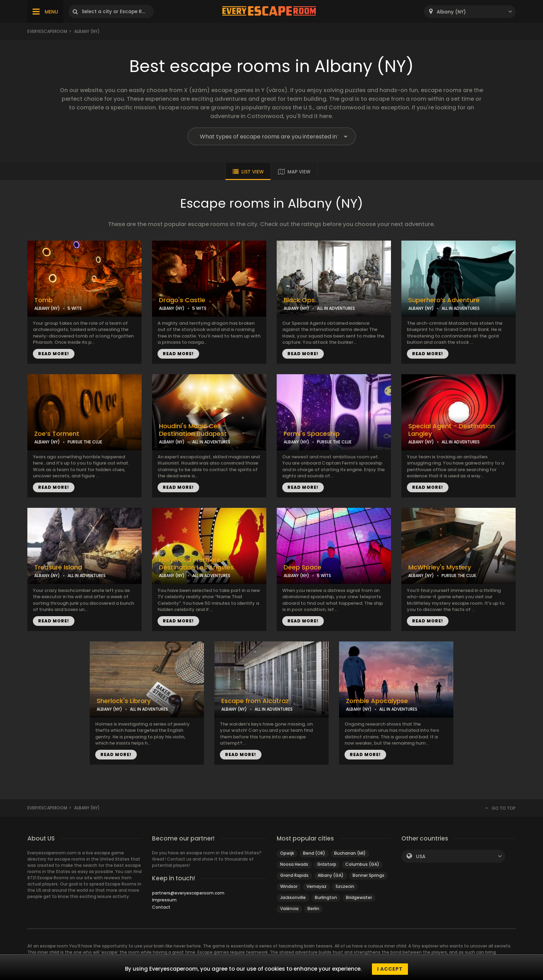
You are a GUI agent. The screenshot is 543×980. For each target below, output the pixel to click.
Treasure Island (58, 567)
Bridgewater (359, 897)
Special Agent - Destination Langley (452, 430)
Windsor (289, 886)
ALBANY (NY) (47, 308)
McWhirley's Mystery (440, 567)
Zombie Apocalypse (377, 701)
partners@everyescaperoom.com (188, 893)
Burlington (326, 897)
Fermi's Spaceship (312, 434)
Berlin (313, 909)
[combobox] (470, 12)
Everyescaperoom (47, 31)
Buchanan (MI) (350, 853)
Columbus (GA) (362, 864)
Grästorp (327, 864)
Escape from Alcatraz (255, 701)
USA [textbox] (421, 857)
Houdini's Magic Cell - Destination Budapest (193, 430)
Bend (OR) (314, 853)
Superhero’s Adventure (444, 300)
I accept (390, 969)
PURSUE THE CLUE (85, 442)
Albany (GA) (331, 875)
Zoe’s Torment (57, 434)
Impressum (164, 900)
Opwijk (287, 853)
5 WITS (75, 308)
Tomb (43, 300)
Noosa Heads (294, 864)
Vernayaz (317, 886)
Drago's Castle (182, 300)
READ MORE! (54, 354)
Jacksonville (293, 897)
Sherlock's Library (124, 701)
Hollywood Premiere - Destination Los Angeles (196, 564)
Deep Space (302, 567)
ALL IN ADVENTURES (336, 308)
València (289, 909)
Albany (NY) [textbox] (451, 12)
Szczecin (345, 886)
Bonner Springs (368, 875)
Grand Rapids (294, 875)
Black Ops (299, 300)
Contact (161, 907)
